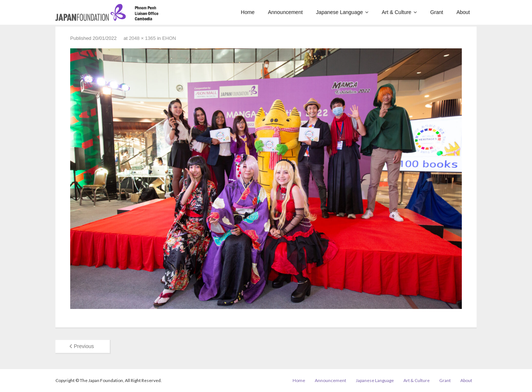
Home (299, 380)
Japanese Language (375, 380)
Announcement (330, 380)
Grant (445, 380)
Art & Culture (417, 380)
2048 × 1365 (142, 38)
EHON (169, 38)
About (466, 380)
